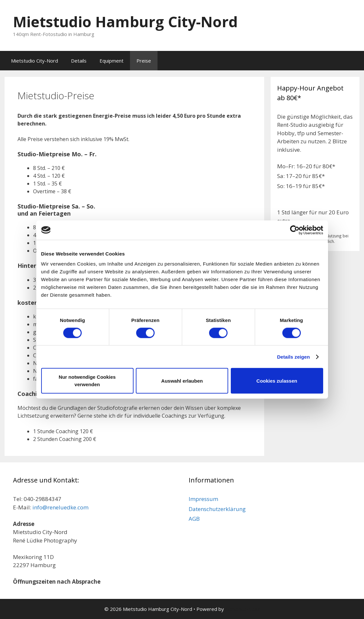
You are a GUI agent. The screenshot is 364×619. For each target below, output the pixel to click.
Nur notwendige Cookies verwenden (87, 381)
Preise (144, 61)
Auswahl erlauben (182, 381)
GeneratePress (243, 609)
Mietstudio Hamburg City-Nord (125, 22)
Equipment (112, 61)
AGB (194, 519)
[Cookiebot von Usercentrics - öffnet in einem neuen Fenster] (295, 230)
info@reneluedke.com (60, 507)
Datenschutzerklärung (217, 509)
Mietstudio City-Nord (35, 61)
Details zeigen (294, 357)
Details (79, 61)
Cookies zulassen (277, 381)
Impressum (203, 499)
